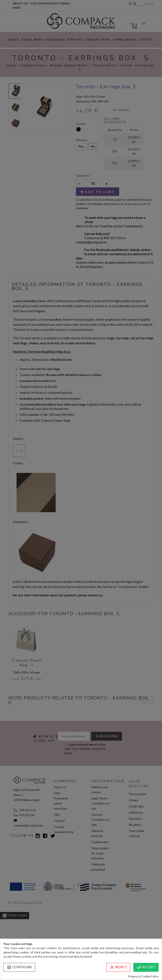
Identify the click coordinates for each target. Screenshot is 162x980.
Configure (19, 967)
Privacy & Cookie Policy (143, 976)
